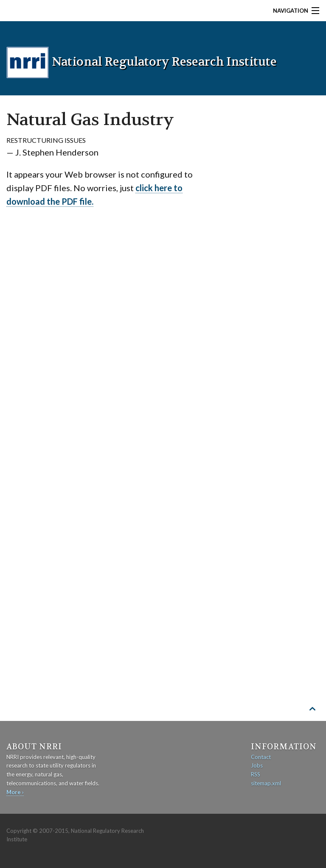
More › (15, 792)
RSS (256, 774)
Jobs (257, 765)
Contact (261, 757)
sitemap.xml (266, 783)
